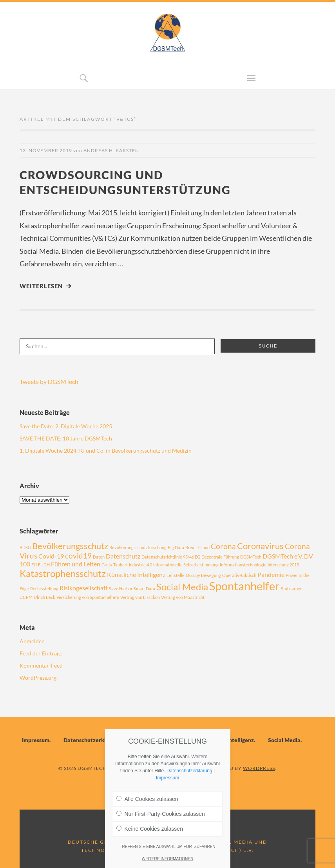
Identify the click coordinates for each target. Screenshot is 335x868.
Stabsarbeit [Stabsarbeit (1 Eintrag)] (292, 589)
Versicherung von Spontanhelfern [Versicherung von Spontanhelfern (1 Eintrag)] (88, 597)
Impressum (36, 740)
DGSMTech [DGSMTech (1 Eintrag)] (251, 557)
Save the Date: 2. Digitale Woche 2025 (66, 426)
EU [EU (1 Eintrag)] (34, 565)
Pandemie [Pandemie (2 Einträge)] (271, 574)
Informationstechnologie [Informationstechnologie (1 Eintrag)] (243, 565)
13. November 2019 (46, 150)
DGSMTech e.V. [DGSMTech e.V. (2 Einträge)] (283, 556)
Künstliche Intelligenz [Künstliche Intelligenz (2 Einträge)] (136, 574)
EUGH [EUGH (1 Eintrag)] (44, 565)
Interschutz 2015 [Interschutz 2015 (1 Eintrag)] (283, 565)
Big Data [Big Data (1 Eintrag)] (176, 547)
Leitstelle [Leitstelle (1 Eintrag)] (176, 575)
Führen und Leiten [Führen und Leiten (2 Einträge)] (76, 564)
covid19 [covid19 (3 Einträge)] (78, 556)
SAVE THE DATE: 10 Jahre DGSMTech (66, 438)
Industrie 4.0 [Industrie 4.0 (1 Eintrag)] (140, 565)
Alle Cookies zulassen (147, 799)
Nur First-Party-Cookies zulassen (161, 814)
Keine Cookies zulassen (150, 829)
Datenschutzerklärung (92, 740)
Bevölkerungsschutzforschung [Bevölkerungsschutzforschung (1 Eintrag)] (138, 547)
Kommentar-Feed (41, 665)
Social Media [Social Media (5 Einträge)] (182, 587)
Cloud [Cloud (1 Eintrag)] (204, 547)
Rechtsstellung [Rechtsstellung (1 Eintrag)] (44, 589)
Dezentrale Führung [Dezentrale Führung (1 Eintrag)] (220, 557)
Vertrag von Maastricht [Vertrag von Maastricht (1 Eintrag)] (183, 597)
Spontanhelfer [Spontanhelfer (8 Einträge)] (244, 586)
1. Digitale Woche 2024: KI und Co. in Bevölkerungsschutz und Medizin (106, 450)
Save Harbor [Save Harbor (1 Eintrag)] (121, 589)
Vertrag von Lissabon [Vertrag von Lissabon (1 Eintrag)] (140, 597)
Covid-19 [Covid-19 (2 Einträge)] (51, 556)
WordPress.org (38, 678)
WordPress (259, 768)
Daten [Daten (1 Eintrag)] (99, 557)
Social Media (284, 740)
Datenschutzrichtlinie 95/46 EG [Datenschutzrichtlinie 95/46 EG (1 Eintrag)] (171, 557)
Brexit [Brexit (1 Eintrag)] (191, 547)
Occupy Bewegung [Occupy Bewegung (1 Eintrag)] (203, 575)
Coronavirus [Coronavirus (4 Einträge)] (260, 546)
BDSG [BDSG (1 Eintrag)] (25, 547)
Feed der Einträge (41, 653)
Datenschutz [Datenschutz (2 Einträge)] (123, 556)
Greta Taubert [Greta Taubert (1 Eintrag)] (115, 565)
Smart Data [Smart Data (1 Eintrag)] (144, 589)
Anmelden (32, 641)
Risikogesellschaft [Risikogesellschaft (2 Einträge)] (84, 588)
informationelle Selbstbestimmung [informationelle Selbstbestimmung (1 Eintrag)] (186, 565)
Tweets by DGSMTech (49, 381)
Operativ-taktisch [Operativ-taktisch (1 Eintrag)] (239, 575)
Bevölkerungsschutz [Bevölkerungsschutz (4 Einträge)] (70, 546)
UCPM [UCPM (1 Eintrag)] (26, 597)
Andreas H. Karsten (111, 150)
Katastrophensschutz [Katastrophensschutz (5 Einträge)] (63, 573)
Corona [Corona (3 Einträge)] (223, 546)
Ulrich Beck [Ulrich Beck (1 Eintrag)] (44, 597)
